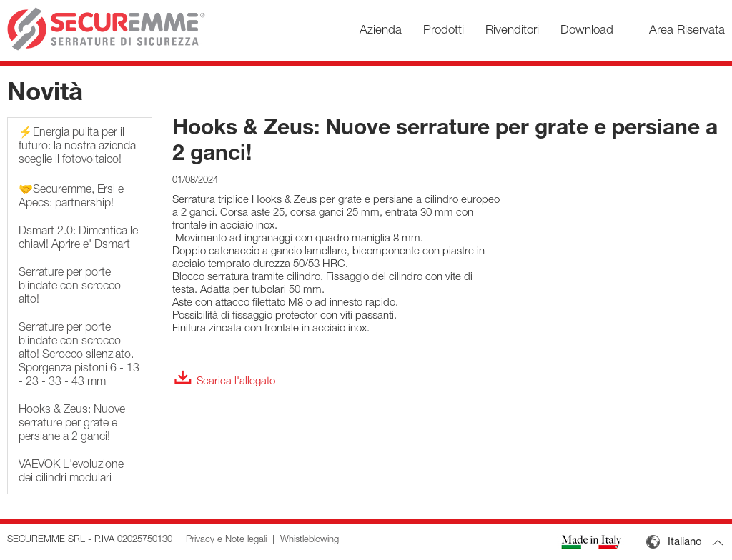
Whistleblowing (310, 540)
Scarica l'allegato (224, 382)
